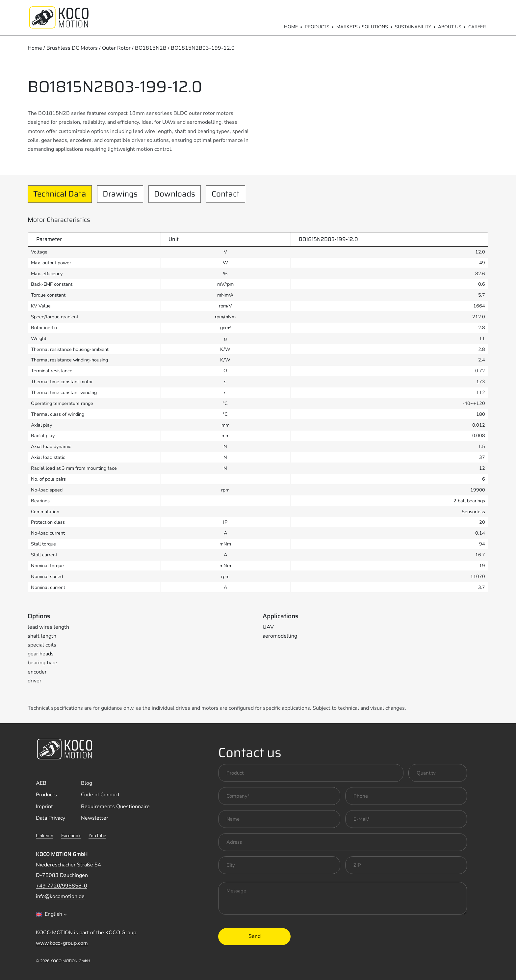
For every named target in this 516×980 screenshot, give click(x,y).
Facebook (71, 836)
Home (291, 27)
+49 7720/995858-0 (62, 886)
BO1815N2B (151, 48)
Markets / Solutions (362, 27)
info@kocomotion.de (60, 896)
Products (317, 27)
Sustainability (413, 27)
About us (450, 27)
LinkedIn (45, 836)
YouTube (97, 836)
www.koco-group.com (62, 943)
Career (477, 27)
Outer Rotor (116, 48)
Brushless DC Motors (72, 48)
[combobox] (51, 914)
